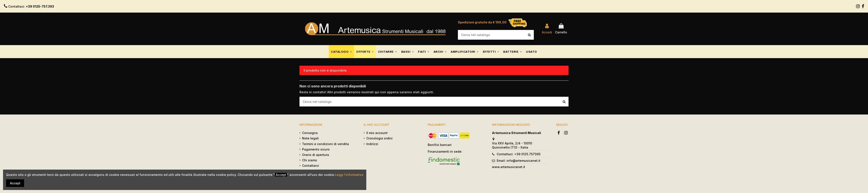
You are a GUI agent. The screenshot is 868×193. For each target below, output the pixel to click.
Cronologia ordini (379, 138)
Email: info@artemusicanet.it (519, 161)
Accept (15, 183)
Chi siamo (310, 160)
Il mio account (377, 133)
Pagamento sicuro (316, 149)
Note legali (310, 138)
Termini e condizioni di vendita (325, 144)
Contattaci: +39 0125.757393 (519, 154)
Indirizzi (372, 144)
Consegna (310, 133)
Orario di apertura (316, 155)
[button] (341, 52)
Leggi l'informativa (349, 175)
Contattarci (311, 166)
